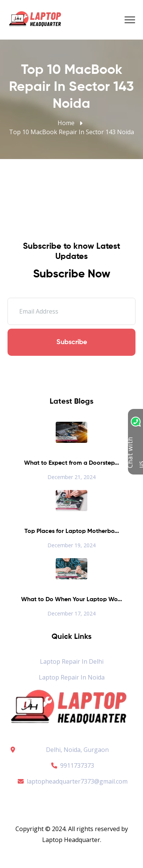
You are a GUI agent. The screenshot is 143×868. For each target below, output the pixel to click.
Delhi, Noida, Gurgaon (77, 750)
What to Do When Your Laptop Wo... (71, 600)
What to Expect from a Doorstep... (71, 463)
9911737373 (71, 765)
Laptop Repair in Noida (72, 677)
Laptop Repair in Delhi (72, 661)
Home (66, 123)
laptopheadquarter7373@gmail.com (71, 781)
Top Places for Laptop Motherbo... (72, 531)
